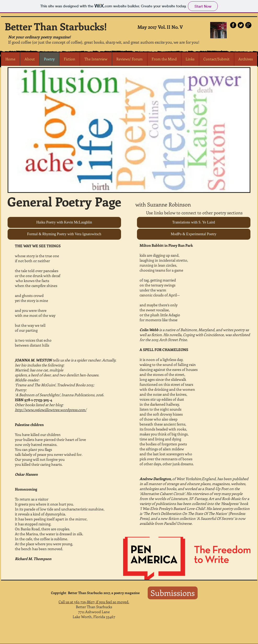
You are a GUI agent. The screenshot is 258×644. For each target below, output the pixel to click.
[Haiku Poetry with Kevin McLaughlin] (64, 222)
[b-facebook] (233, 25)
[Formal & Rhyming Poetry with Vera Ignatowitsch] (64, 234)
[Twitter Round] (241, 25)
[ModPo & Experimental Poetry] (194, 234)
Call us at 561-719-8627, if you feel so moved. (94, 602)
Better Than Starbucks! (56, 26)
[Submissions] (173, 593)
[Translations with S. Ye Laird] (194, 222)
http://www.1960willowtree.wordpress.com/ (51, 410)
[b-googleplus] (248, 25)
